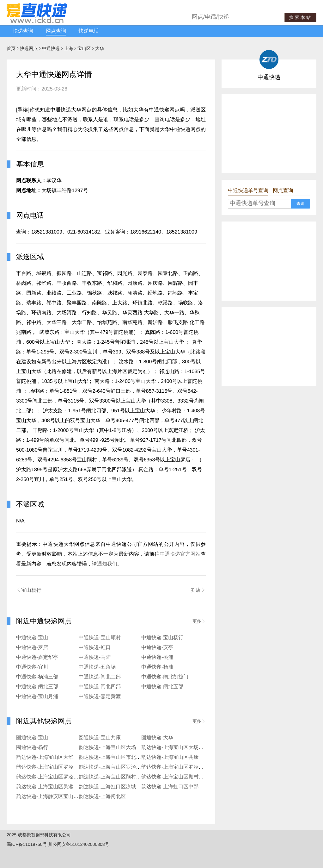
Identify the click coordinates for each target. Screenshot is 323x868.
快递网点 (29, 48)
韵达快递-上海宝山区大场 (107, 748)
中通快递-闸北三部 (37, 687)
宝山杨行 (29, 590)
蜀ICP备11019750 (25, 844)
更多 (199, 621)
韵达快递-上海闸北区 (102, 797)
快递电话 (89, 31)
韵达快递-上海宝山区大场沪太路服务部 (185, 748)
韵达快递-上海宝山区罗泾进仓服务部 (183, 767)
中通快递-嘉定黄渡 (100, 697)
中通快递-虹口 (95, 648)
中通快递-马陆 (95, 657)
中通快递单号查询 (248, 191)
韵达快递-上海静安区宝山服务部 (52, 797)
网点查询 (56, 31)
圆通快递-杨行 (32, 748)
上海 (69, 48)
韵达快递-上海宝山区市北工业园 (115, 757)
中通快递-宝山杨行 (162, 638)
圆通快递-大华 (157, 738)
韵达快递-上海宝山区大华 (45, 757)
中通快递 (51, 48)
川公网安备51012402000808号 (79, 844)
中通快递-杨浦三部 (37, 677)
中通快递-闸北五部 (162, 687)
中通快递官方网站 (180, 554)
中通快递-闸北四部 (100, 687)
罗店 (198, 590)
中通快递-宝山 (32, 638)
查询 (301, 204)
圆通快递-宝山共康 (100, 738)
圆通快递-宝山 (32, 738)
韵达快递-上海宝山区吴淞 (45, 787)
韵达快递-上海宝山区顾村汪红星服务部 (185, 777)
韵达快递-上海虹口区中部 (170, 787)
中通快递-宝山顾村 (100, 638)
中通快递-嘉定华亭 (37, 657)
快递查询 (23, 31)
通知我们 (107, 564)
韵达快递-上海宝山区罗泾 (45, 767)
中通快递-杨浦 (157, 667)
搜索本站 (301, 17)
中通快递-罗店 (32, 648)
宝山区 (84, 48)
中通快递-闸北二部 (100, 677)
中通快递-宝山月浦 (37, 697)
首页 (11, 48)
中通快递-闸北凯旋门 (165, 677)
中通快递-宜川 (32, 667)
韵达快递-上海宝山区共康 (170, 757)
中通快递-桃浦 (157, 657)
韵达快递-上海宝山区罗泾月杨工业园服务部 (128, 767)
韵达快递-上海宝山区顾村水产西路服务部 (125, 777)
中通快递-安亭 (157, 648)
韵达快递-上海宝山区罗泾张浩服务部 (57, 777)
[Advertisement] (269, 134)
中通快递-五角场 (97, 667)
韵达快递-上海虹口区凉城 (107, 787)
